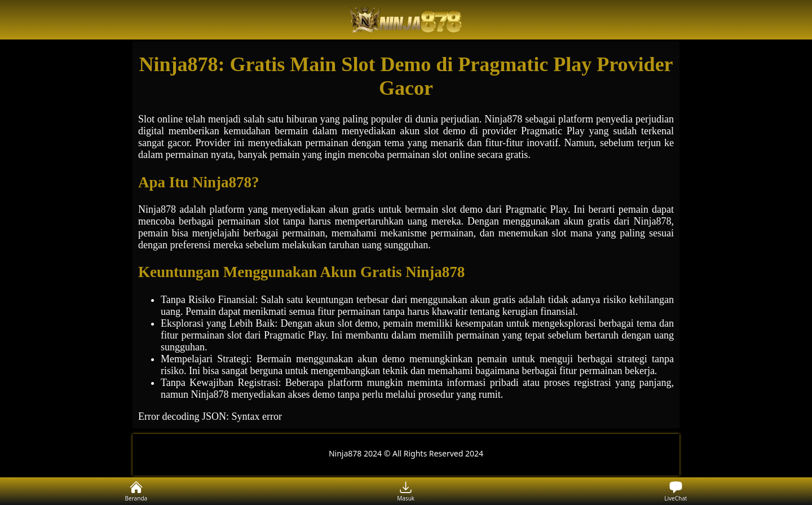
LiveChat (676, 491)
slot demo (358, 323)
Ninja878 (157, 209)
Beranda (136, 491)
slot (431, 131)
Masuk (406, 491)
